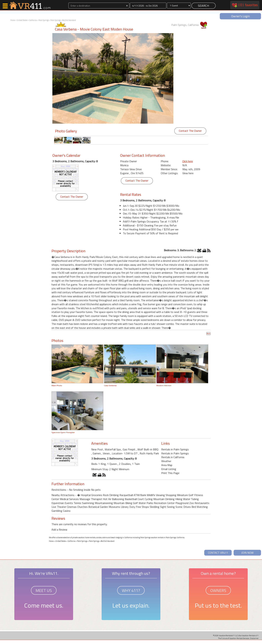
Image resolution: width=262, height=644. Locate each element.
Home (13, 20)
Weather (166, 461)
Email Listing (169, 469)
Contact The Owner (190, 131)
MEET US (44, 590)
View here (188, 173)
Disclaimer (254, 638)
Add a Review (59, 530)
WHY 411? (131, 590)
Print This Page (170, 473)
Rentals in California (173, 457)
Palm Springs (44, 20)
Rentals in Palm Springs (175, 449)
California (33, 20)
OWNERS (218, 590)
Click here (188, 161)
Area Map (167, 465)
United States (22, 20)
